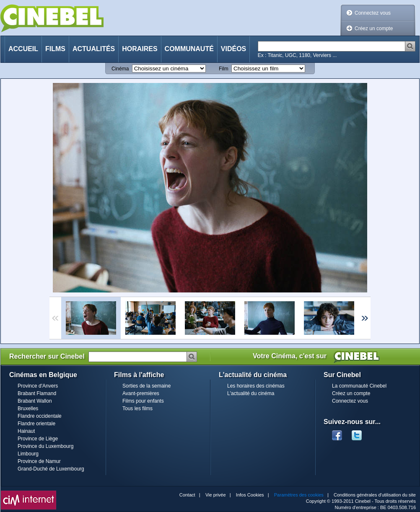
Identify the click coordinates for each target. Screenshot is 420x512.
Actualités (94, 49)
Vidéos (233, 49)
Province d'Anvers (38, 386)
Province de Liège (38, 439)
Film (224, 69)
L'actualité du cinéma (251, 393)
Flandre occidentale (40, 416)
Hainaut (26, 431)
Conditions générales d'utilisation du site (375, 495)
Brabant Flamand (37, 393)
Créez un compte (374, 28)
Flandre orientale (36, 424)
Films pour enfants (143, 401)
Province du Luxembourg (45, 446)
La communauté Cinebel (359, 386)
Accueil (23, 49)
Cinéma (120, 69)
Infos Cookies (250, 495)
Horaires (140, 49)
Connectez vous (373, 13)
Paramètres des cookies (299, 495)
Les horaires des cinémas (256, 386)
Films (55, 49)
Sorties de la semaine (146, 386)
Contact (187, 495)
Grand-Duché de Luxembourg (51, 469)
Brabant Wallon (35, 401)
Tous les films (137, 409)
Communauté (189, 49)
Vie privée (216, 495)
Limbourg (28, 454)
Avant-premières (141, 393)
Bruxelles (28, 409)
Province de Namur (39, 461)
